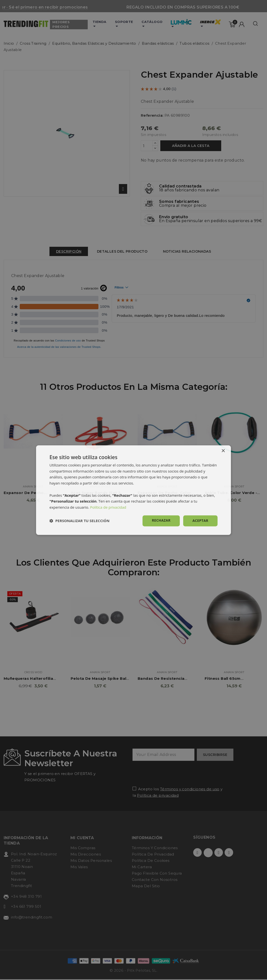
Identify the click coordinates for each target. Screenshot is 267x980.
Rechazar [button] (161, 520)
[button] (79, 521)
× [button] (223, 451)
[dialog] (133, 490)
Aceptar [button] (200, 521)
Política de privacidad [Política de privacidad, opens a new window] (108, 507)
